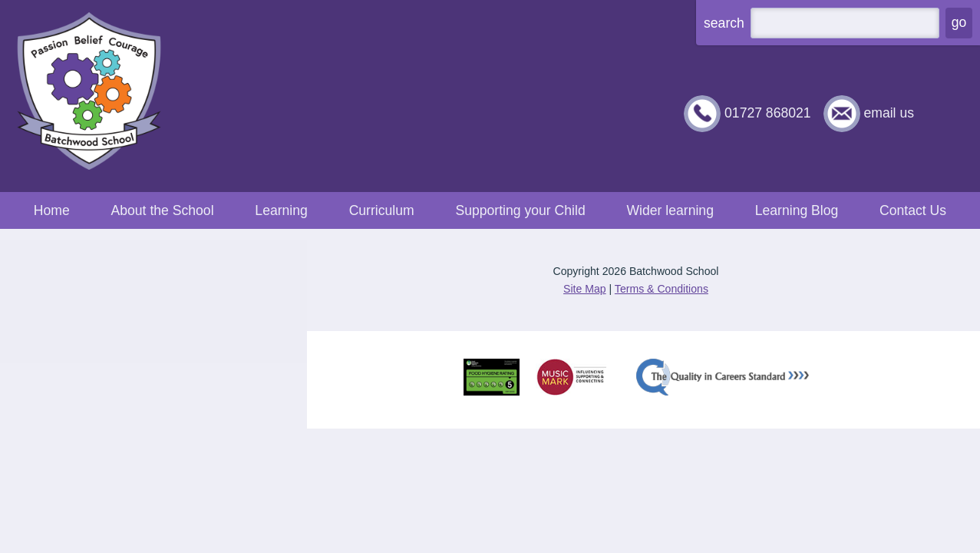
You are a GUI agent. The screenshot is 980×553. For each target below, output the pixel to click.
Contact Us (913, 210)
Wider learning (670, 210)
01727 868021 (768, 113)
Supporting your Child (520, 210)
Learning (281, 210)
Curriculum (382, 210)
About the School (163, 210)
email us (889, 113)
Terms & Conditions (662, 289)
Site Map (585, 289)
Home (52, 210)
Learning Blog (797, 210)
